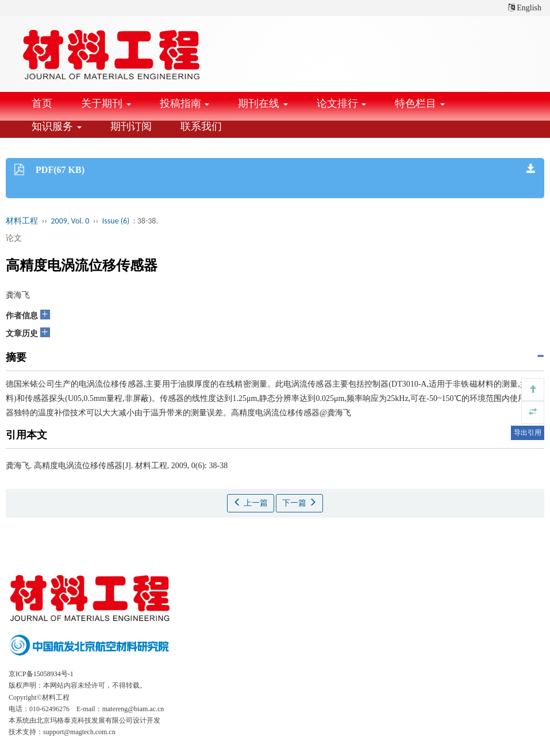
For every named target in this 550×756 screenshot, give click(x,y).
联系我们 (201, 126)
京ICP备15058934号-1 (41, 674)
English (525, 8)
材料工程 (22, 221)
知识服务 (57, 126)
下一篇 (299, 503)
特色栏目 (420, 103)
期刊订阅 (131, 126)
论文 (14, 238)
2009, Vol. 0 (70, 221)
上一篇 (251, 503)
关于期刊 (106, 103)
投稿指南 (185, 103)
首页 (42, 103)
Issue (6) (116, 221)
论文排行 (342, 103)
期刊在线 (263, 103)
